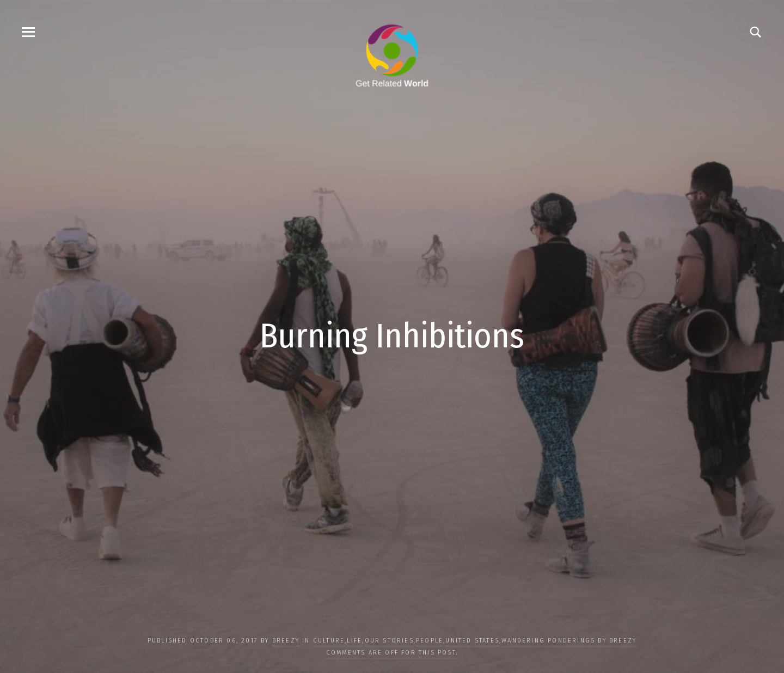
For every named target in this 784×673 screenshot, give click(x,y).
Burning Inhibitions (392, 336)
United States (472, 641)
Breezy (286, 641)
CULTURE (329, 641)
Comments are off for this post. (392, 653)
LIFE (354, 641)
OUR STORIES (389, 641)
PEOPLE (430, 641)
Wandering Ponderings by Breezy (569, 641)
